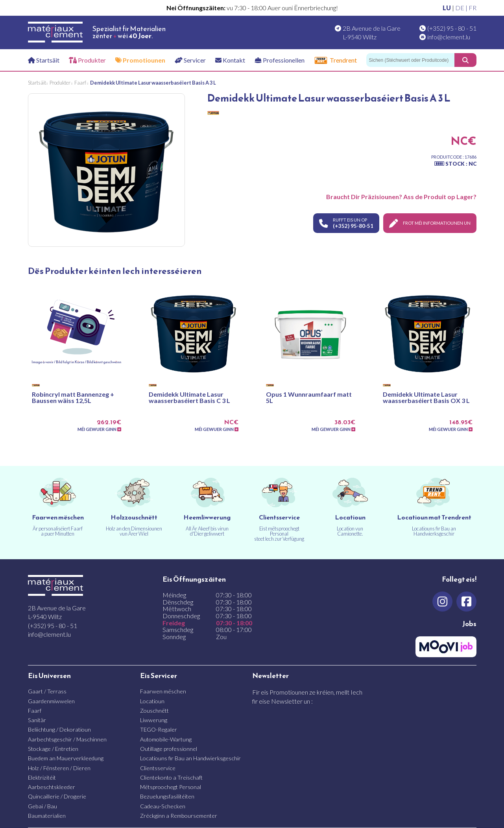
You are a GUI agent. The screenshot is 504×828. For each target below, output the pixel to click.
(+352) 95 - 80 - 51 (452, 28)
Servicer (190, 60)
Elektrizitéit (42, 777)
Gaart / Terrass (47, 691)
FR (473, 8)
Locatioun (152, 701)
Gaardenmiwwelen (51, 701)
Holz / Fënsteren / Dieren (59, 768)
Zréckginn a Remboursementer (179, 816)
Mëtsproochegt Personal (171, 787)
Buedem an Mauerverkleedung (66, 758)
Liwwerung (154, 720)
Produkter (87, 60)
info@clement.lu (449, 37)
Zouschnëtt (154, 711)
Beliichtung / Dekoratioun (59, 729)
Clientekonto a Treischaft (171, 777)
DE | (462, 8)
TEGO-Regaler (159, 729)
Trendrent (335, 60)
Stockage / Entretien (53, 749)
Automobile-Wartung (166, 739)
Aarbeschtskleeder (52, 787)
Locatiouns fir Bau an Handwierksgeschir (190, 758)
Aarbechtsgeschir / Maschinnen (67, 739)
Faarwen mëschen (163, 691)
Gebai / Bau (42, 806)
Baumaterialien (47, 816)
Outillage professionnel (169, 749)
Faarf (35, 711)
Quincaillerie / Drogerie (57, 796)
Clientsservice (158, 768)
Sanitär (37, 720)
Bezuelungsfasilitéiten (167, 796)
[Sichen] (410, 60)
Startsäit (44, 60)
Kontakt (230, 60)
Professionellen (280, 60)
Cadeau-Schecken (163, 806)
